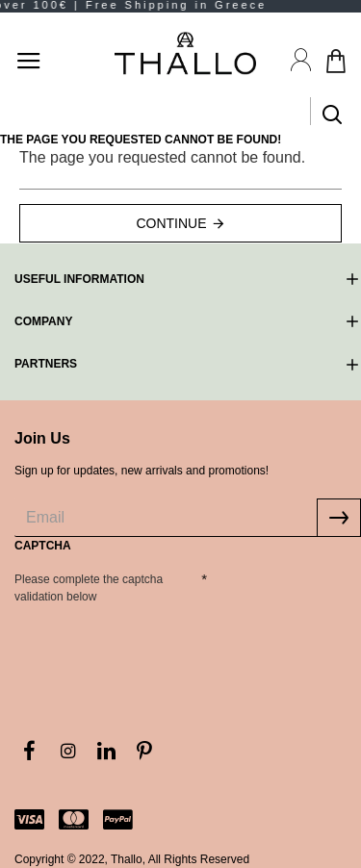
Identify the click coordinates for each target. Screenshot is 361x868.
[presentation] (149, 645)
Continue (171, 223)
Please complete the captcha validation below (89, 588)
